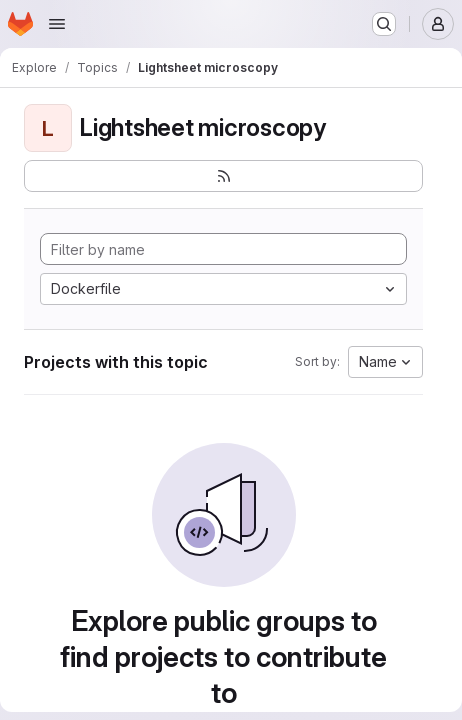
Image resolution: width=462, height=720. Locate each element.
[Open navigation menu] (57, 24)
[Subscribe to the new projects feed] (223, 176)
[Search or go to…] (384, 24)
